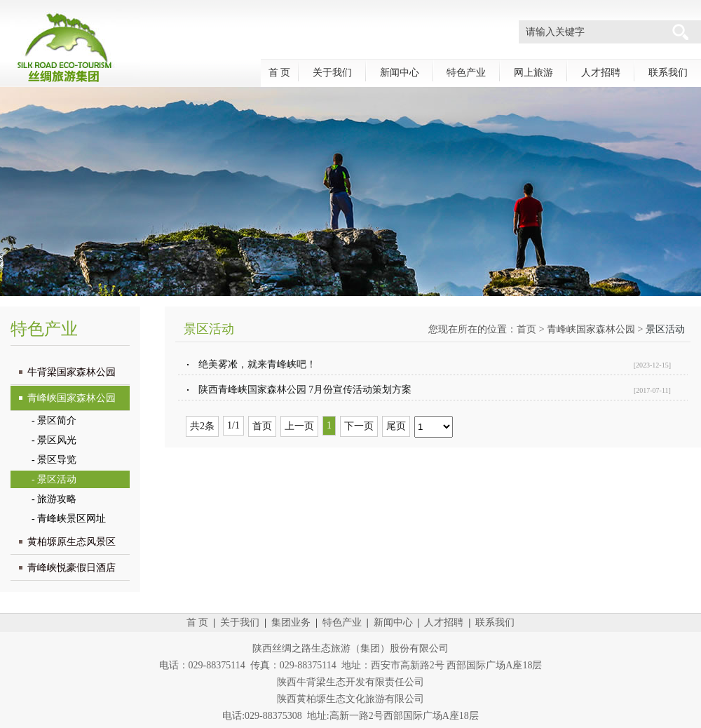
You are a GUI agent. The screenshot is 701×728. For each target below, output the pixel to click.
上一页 (299, 426)
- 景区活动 (54, 479)
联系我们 (668, 73)
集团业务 (291, 622)
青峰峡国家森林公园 (72, 398)
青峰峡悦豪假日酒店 (72, 568)
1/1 (233, 425)
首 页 (280, 73)
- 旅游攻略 (54, 499)
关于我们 (332, 73)
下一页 (359, 426)
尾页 (396, 426)
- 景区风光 (54, 440)
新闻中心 (400, 73)
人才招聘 (601, 73)
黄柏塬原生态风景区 (72, 542)
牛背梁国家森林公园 (72, 372)
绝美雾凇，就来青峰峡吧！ (257, 364)
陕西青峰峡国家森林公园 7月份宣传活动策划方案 (305, 390)
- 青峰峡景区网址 (69, 519)
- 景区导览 (54, 460)
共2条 (202, 426)
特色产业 (466, 73)
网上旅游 (533, 73)
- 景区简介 (54, 420)
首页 (526, 329)
